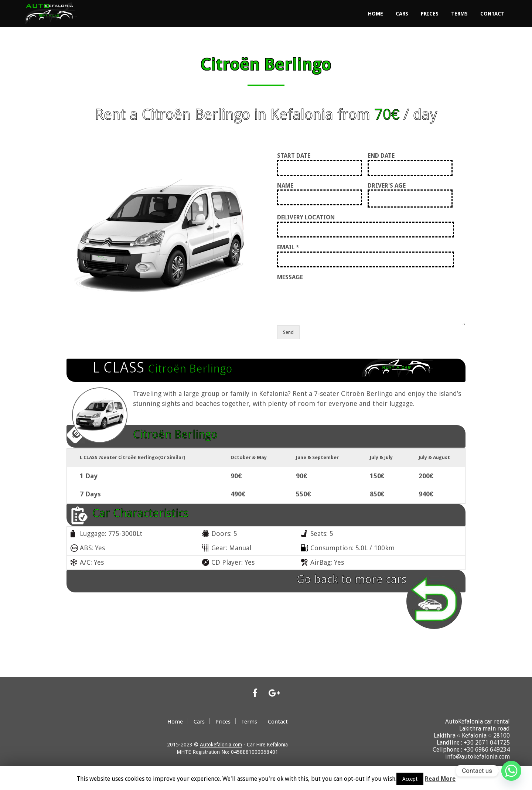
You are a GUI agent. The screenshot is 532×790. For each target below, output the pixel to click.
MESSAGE (290, 276)
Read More (440, 779)
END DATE (381, 155)
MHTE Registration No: (203, 751)
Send (288, 332)
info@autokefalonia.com (478, 756)
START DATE (294, 155)
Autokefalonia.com (221, 744)
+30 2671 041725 (487, 742)
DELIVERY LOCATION (306, 217)
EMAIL (288, 247)
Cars (402, 13)
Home (376, 13)
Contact (492, 13)
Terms (459, 13)
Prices (430, 13)
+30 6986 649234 (487, 749)
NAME (285, 185)
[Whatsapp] (511, 771)
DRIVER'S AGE (387, 185)
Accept (410, 779)
